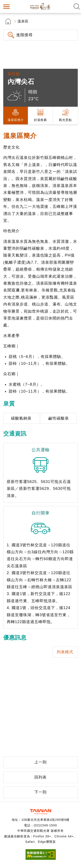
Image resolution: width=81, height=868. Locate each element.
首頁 (8, 21)
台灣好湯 (41, 6)
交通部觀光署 (41, 812)
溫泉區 (23, 21)
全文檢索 (77, 6)
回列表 (40, 777)
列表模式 (65, 652)
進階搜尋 (24, 35)
